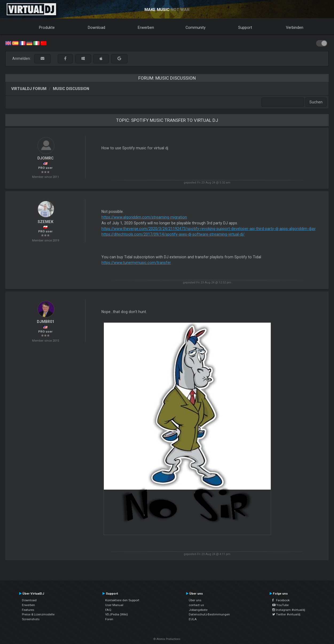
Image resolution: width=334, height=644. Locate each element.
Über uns (195, 600)
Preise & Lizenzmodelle (38, 614)
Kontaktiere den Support (122, 600)
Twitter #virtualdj (286, 614)
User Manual (114, 605)
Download (97, 28)
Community (196, 28)
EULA (193, 619)
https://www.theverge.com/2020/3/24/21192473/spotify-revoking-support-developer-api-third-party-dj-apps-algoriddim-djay (209, 229)
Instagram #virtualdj (289, 610)
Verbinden (295, 28)
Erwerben (146, 28)
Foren (109, 619)
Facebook (281, 600)
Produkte (47, 28)
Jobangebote (198, 610)
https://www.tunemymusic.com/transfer (136, 263)
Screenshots (31, 619)
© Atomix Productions (167, 639)
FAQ (108, 610)
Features (28, 610)
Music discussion (71, 89)
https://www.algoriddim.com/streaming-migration (144, 217)
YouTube (280, 605)
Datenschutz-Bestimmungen (209, 614)
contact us (196, 605)
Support (245, 28)
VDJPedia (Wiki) (117, 614)
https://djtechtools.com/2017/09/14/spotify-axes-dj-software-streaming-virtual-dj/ (173, 234)
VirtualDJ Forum (29, 89)
